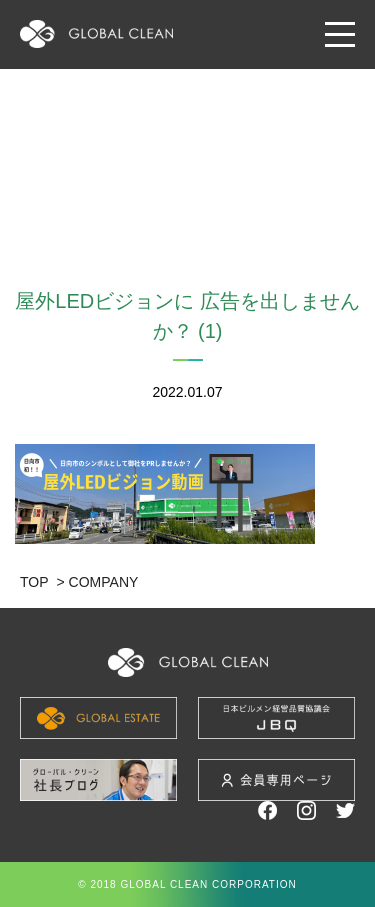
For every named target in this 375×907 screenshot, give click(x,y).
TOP (34, 582)
